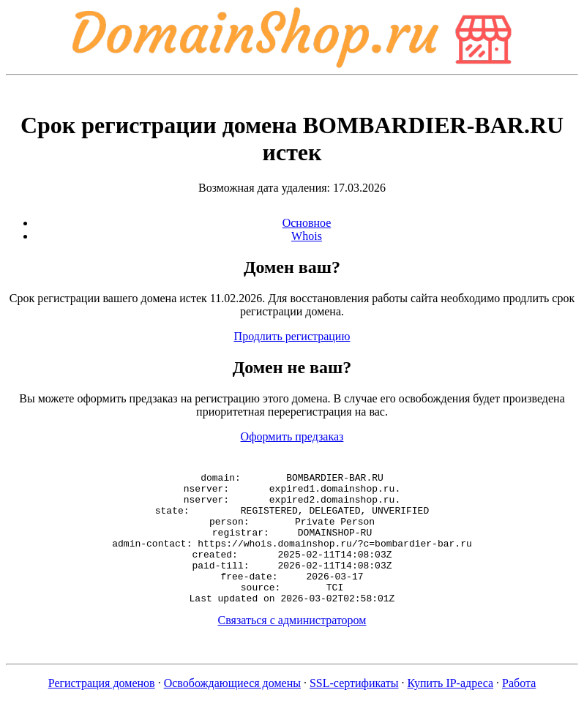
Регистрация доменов (102, 709)
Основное (307, 223)
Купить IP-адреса (451, 709)
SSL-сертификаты (354, 709)
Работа (519, 709)
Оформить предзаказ (292, 436)
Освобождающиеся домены (232, 709)
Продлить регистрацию (292, 336)
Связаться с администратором (292, 646)
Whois (307, 236)
